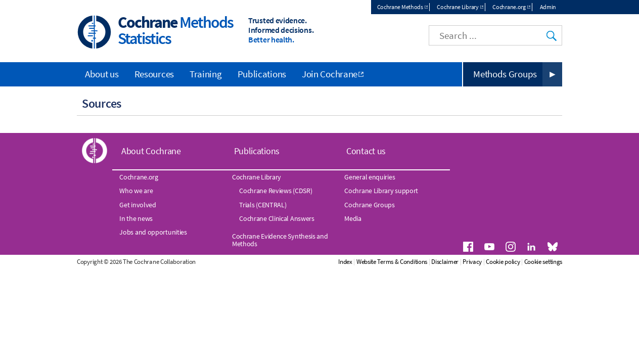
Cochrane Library (458, 7)
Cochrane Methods (400, 7)
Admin (548, 7)
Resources (154, 74)
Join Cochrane (330, 74)
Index (345, 262)
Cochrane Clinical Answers (277, 218)
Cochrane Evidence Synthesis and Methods (280, 240)
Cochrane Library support (381, 191)
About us (102, 74)
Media (353, 218)
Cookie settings (543, 262)
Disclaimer (445, 262)
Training (206, 74)
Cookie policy (503, 262)
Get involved (138, 205)
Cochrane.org (509, 7)
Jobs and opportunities (153, 232)
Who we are (136, 191)
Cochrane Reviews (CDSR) (276, 191)
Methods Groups (505, 74)
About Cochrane (151, 151)
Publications (262, 74)
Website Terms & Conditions (392, 262)
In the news (136, 218)
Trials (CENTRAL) (263, 205)
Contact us (366, 151)
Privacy (472, 262)
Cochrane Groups (370, 205)
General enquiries (370, 177)
